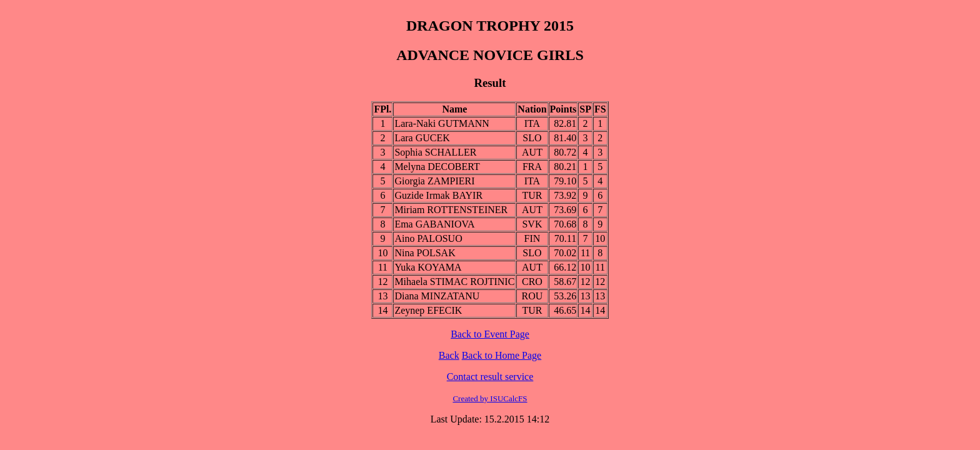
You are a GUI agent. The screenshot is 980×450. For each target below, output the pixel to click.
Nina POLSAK (425, 253)
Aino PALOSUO (428, 238)
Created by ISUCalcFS (490, 398)
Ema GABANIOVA (434, 224)
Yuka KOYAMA (428, 267)
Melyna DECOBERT (437, 167)
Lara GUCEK (422, 138)
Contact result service (490, 377)
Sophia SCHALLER (435, 152)
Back (449, 355)
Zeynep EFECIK (428, 310)
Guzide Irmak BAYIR (438, 195)
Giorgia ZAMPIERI (434, 181)
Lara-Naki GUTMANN (442, 123)
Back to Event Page (490, 334)
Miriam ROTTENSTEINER (451, 210)
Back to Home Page (502, 355)
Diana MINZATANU (437, 296)
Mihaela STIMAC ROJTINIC (454, 282)
